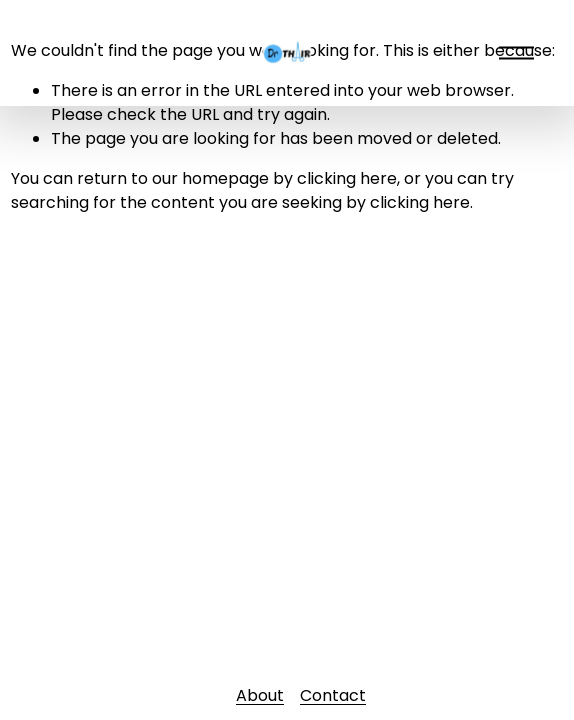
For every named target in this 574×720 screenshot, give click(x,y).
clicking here (347, 178)
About (260, 695)
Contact (333, 695)
